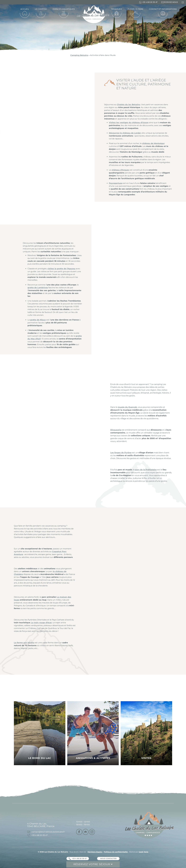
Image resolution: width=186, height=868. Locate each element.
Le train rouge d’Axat (41, 623)
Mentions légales (95, 852)
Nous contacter (108, 859)
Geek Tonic (143, 852)
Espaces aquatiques (64, 9)
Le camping (41, 9)
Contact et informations (163, 9)
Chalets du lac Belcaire (128, 105)
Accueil (25, 9)
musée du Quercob (127, 407)
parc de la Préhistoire (146, 470)
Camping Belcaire (79, 55)
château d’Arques (120, 170)
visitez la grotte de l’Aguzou (61, 269)
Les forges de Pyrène (121, 453)
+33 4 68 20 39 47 (78, 859)
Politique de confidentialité (116, 852)
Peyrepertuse (116, 183)
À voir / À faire (135, 9)
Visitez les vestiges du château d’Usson (129, 123)
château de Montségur (153, 143)
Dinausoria (116, 430)
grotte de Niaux (38, 320)
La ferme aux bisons (24, 643)
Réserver (117, 9)
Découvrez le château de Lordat (125, 133)
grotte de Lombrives (38, 288)
